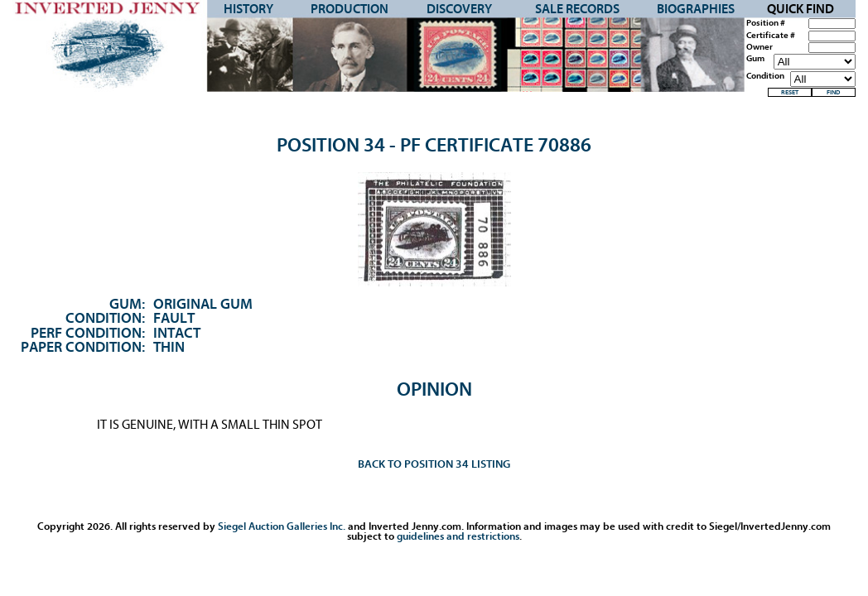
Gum (755, 59)
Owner (759, 47)
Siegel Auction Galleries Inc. (282, 526)
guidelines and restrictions (458, 536)
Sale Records (577, 9)
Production (350, 9)
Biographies (696, 9)
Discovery (459, 9)
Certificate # (771, 36)
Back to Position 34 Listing (434, 464)
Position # (766, 23)
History (248, 9)
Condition (765, 76)
